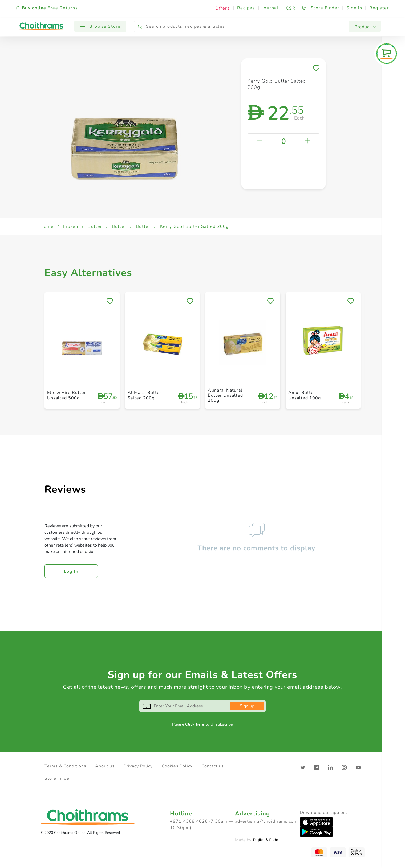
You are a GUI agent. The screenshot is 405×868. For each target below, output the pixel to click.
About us (105, 766)
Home (47, 226)
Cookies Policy (177, 766)
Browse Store (100, 26)
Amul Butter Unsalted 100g (305, 395)
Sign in (354, 8)
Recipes (246, 8)
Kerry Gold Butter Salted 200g (195, 226)
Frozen (71, 226)
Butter (95, 226)
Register (379, 8)
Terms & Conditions (65, 766)
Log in (71, 571)
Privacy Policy (138, 766)
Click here (195, 724)
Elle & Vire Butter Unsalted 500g (67, 395)
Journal (270, 8)
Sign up (247, 706)
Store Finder (58, 778)
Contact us (213, 766)
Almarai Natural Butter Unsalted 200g (225, 395)
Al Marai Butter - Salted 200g (146, 395)
